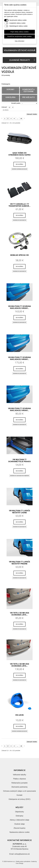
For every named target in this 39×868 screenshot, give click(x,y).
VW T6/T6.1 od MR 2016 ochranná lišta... (19, 614)
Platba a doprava (19, 779)
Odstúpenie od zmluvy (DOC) (19, 799)
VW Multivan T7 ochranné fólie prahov (19, 461)
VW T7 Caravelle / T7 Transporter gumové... (19, 205)
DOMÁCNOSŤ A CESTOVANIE (28, 90)
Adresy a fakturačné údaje (20, 820)
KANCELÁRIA (11, 97)
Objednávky (19, 812)
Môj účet (19, 807)
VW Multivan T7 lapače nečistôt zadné (19, 512)
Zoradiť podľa (16, 103)
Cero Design (19, 863)
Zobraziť (4, 107)
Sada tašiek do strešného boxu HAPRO (19, 154)
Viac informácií (20, 41)
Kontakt (19, 795)
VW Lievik (20, 715)
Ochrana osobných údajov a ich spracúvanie (19, 791)
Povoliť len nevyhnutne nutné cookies (19, 36)
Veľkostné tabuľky (19, 775)
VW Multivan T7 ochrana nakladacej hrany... (20, 307)
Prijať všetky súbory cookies (19, 32)
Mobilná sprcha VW (19, 255)
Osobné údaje (20, 824)
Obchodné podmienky (20, 787)
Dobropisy (19, 816)
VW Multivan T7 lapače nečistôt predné (19, 563)
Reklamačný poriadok (20, 783)
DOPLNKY (11, 89)
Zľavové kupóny (19, 828)
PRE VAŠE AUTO (28, 97)
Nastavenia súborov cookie (19, 832)
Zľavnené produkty (20, 60)
